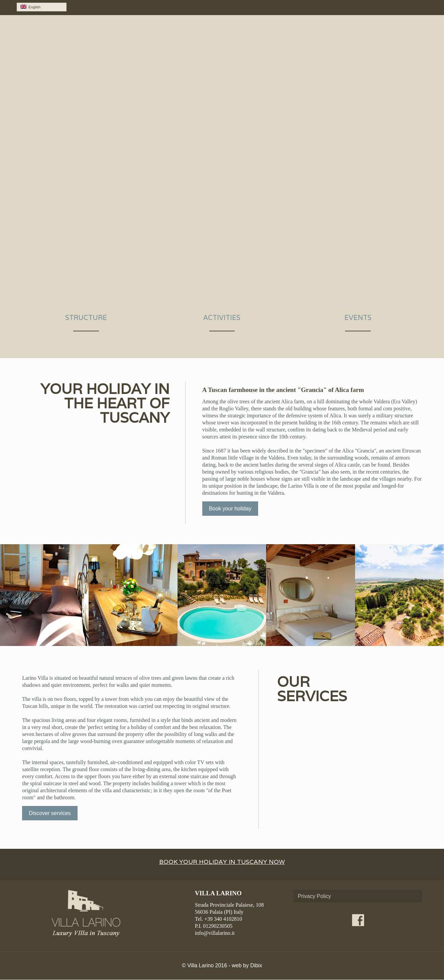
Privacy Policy (314, 896)
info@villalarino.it (215, 933)
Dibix (256, 966)
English (30, 7)
